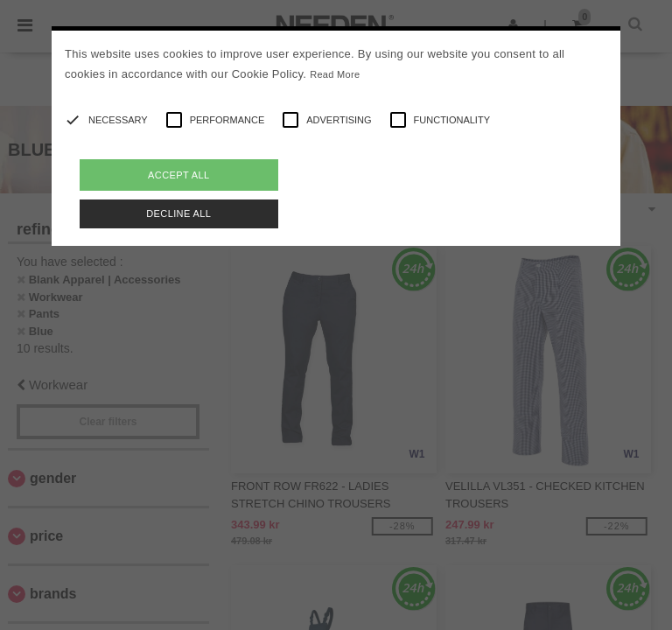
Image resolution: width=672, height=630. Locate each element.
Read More (335, 74)
